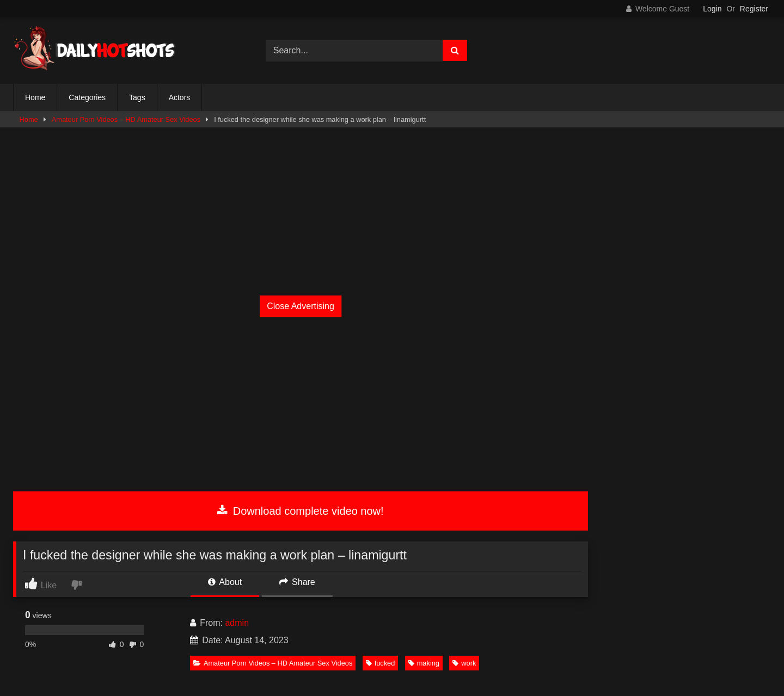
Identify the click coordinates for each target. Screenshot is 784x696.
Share (297, 582)
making (424, 663)
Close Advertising (301, 306)
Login (712, 9)
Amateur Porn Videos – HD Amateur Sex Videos (126, 119)
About (225, 582)
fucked (381, 663)
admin (237, 623)
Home (35, 97)
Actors (180, 97)
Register (754, 9)
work (464, 663)
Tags (137, 97)
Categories (87, 97)
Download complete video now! (300, 511)
